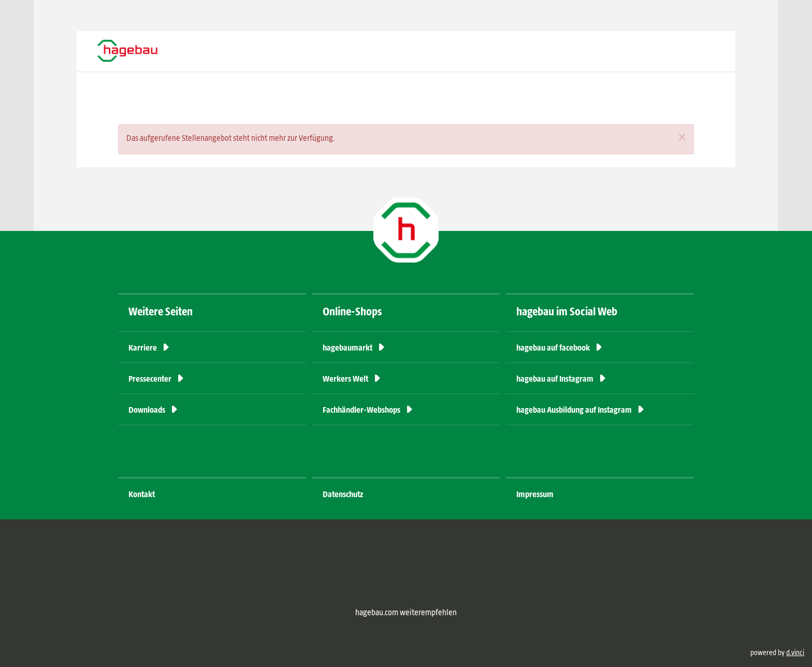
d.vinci (795, 653)
